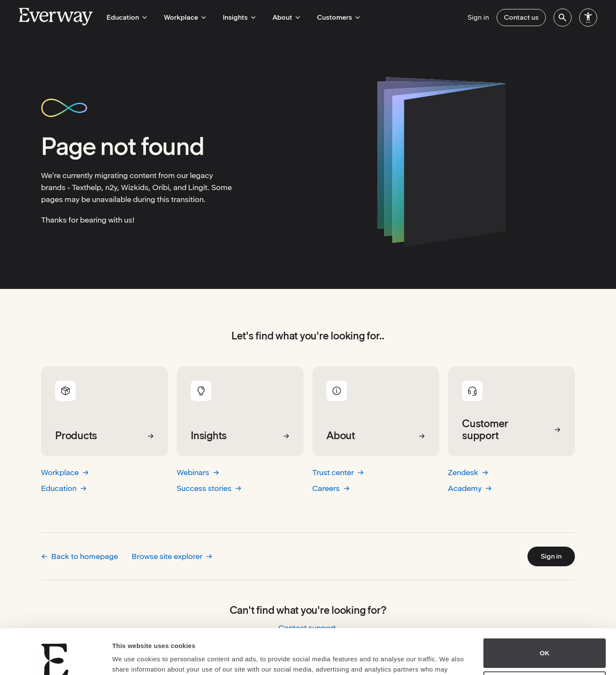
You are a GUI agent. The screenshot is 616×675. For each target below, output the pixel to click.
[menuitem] (563, 18)
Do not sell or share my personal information (545, 641)
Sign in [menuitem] (478, 17)
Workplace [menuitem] (181, 17)
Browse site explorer (172, 556)
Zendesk (468, 472)
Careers (331, 488)
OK (545, 608)
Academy (470, 488)
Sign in (551, 556)
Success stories (209, 488)
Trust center (338, 472)
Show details (132, 658)
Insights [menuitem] (233, 17)
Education (64, 488)
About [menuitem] (277, 17)
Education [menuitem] (125, 17)
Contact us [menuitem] (521, 17)
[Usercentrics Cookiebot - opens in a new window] (55, 658)
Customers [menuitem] (327, 17)
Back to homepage (80, 556)
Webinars (198, 472)
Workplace (65, 472)
